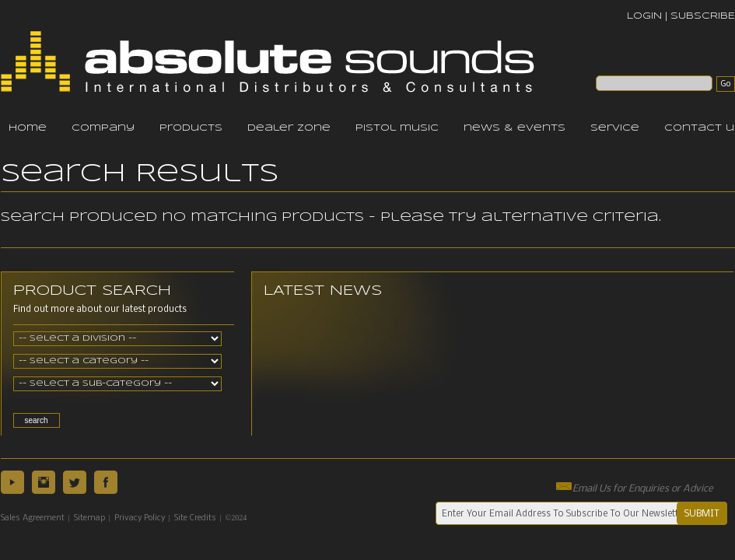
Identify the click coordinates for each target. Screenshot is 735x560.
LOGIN (644, 16)
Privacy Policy (140, 518)
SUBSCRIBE (703, 16)
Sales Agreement (33, 518)
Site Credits (195, 518)
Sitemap (89, 518)
